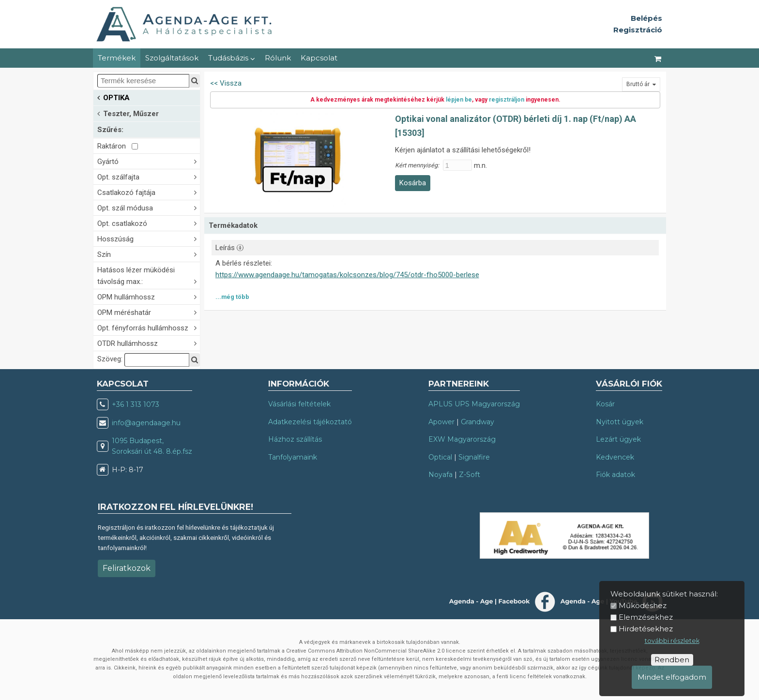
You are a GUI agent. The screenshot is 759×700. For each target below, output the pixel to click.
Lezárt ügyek (618, 439)
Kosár (605, 404)
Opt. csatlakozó (149, 223)
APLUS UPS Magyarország (474, 404)
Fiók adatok (615, 475)
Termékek (117, 58)
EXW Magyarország (462, 439)
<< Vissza (226, 83)
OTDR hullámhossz (149, 343)
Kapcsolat (319, 58)
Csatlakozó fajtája (149, 192)
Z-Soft (470, 475)
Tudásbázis (232, 58)
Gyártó (149, 161)
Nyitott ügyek (620, 422)
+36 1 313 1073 (136, 404)
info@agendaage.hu (146, 423)
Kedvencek (615, 457)
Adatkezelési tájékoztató (310, 422)
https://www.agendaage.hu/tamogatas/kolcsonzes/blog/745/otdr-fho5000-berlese (347, 275)
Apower (441, 422)
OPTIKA (114, 97)
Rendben (672, 660)
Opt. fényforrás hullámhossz (149, 327)
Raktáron (118, 146)
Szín (149, 254)
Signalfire (474, 457)
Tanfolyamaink (293, 457)
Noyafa (440, 475)
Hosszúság (149, 238)
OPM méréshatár (149, 312)
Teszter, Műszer (128, 113)
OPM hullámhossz (149, 296)
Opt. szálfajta (149, 176)
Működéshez (643, 605)
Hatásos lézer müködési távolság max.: (149, 276)
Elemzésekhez (646, 617)
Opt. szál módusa (149, 207)
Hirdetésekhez (646, 629)
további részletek (672, 641)
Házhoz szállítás (295, 439)
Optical (440, 457)
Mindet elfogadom (672, 677)
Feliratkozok (127, 568)
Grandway (478, 422)
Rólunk (278, 58)
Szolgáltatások (172, 58)
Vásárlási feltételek (299, 404)
